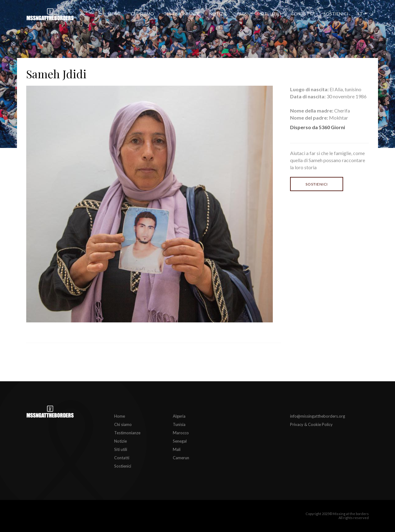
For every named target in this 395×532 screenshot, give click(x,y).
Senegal (180, 441)
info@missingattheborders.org (318, 416)
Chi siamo (142, 14)
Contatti (302, 14)
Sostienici (336, 14)
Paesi (243, 14)
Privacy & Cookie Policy (311, 424)
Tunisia (179, 424)
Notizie (218, 14)
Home (115, 14)
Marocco (181, 433)
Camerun (181, 458)
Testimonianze (182, 14)
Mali (177, 449)
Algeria (179, 416)
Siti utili (271, 14)
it (360, 14)
